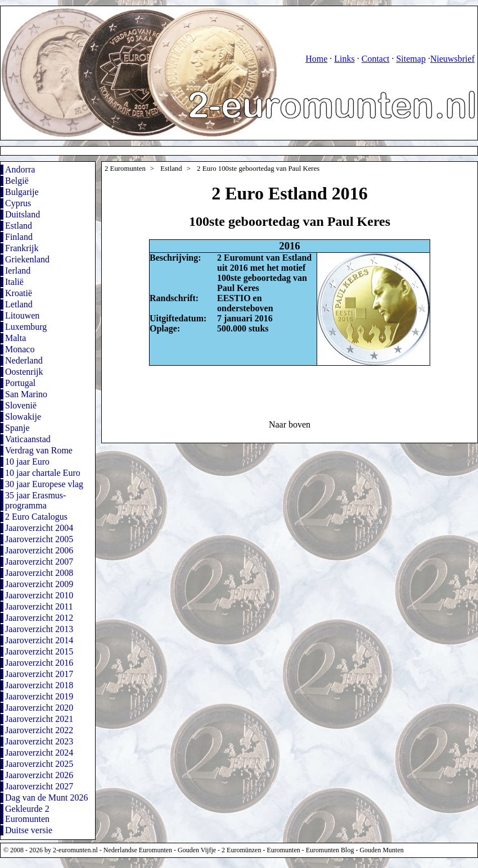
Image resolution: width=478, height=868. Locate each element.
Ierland (18, 271)
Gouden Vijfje (197, 850)
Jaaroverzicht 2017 (39, 674)
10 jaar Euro (27, 462)
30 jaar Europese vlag (44, 484)
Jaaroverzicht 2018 (39, 685)
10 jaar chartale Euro (43, 473)
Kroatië (19, 293)
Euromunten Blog (330, 850)
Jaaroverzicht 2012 (39, 618)
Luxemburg (26, 327)
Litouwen (22, 315)
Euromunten (283, 850)
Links (344, 59)
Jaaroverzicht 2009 (39, 584)
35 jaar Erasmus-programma (35, 500)
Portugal (20, 383)
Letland (19, 304)
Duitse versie (29, 830)
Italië (14, 282)
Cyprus (18, 203)
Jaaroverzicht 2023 (39, 741)
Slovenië (21, 405)
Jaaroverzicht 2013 (39, 629)
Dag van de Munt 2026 (47, 797)
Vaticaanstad (28, 439)
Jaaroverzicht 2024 (39, 753)
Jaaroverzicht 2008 (39, 573)
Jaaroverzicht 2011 (39, 606)
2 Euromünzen (241, 850)
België (17, 181)
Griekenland (27, 259)
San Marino (26, 394)
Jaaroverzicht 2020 (39, 708)
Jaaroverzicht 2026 (39, 775)
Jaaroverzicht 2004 (39, 528)
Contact (376, 59)
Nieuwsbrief (452, 59)
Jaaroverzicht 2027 (39, 786)
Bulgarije (22, 192)
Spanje (17, 428)
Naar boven (290, 424)
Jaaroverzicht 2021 (39, 719)
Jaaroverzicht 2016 (39, 663)
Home (316, 59)
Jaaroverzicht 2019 (39, 696)
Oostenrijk (24, 372)
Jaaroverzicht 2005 (39, 539)
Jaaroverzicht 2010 (39, 595)
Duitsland (22, 214)
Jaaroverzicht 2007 (39, 562)
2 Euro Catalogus (36, 517)
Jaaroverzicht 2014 (39, 640)
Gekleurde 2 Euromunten (27, 814)
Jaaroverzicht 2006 (39, 550)
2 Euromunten (125, 169)
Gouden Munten (381, 850)
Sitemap (411, 59)
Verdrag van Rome (39, 450)
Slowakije (23, 417)
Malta (15, 338)
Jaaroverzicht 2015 (39, 651)
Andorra (20, 169)
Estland (19, 226)
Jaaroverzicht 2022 (39, 730)
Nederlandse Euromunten (138, 850)
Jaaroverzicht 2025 (39, 764)
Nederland (24, 360)
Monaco (20, 349)
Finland (19, 237)
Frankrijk (22, 248)
